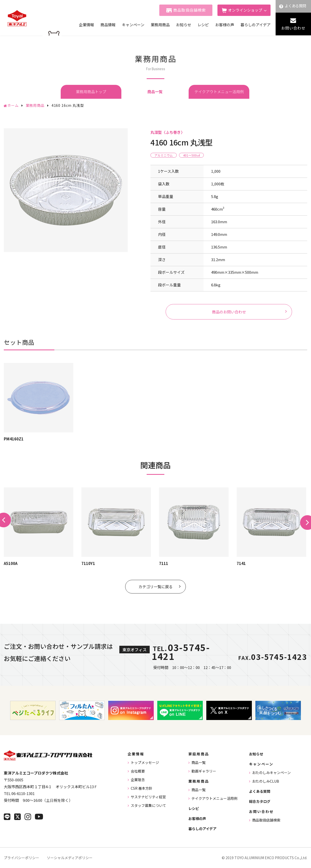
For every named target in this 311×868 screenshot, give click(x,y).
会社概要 (138, 771)
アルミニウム (164, 155)
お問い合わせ (293, 28)
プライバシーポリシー (21, 858)
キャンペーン (133, 25)
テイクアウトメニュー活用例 (219, 92)
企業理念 (138, 780)
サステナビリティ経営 (148, 797)
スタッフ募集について (148, 805)
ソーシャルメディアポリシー (70, 858)
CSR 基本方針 (142, 788)
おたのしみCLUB (266, 781)
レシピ (203, 25)
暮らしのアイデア (256, 25)
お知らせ (184, 25)
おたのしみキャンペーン (271, 773)
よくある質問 (295, 6)
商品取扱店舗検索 (190, 10)
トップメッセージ (145, 762)
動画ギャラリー (204, 771)
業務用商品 (160, 25)
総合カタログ (260, 801)
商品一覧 (198, 762)
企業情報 (86, 25)
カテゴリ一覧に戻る (156, 587)
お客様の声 (225, 25)
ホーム (13, 105)
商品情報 (108, 25)
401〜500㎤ (191, 155)
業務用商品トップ (91, 92)
